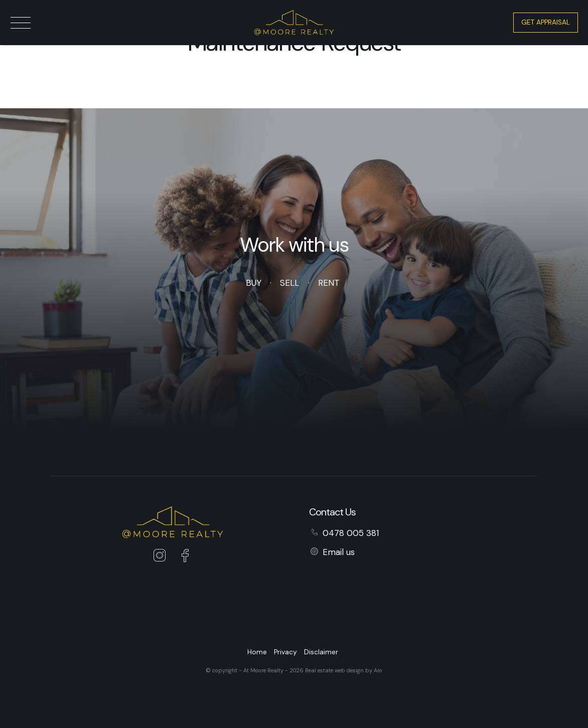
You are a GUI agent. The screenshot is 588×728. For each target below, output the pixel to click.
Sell (289, 283)
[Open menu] (21, 23)
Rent (329, 283)
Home (257, 652)
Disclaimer (321, 652)
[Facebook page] (185, 557)
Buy (253, 283)
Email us (339, 552)
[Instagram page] (162, 557)
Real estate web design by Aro (344, 670)
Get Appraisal (546, 22)
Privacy (285, 652)
